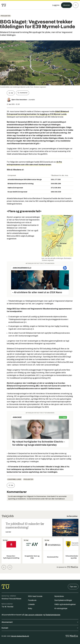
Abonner (66, 5)
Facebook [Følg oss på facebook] (32, 600)
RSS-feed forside (35, 596)
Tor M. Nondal (7, 607)
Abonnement (40, 622)
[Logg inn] (56, 5)
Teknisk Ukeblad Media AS (20, 636)
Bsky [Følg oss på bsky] (30, 608)
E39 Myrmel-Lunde (14, 479)
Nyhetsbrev (59, 596)
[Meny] (76, 5)
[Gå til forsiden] (4, 5)
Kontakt (40, 628)
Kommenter (22, 93)
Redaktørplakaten (53, 615)
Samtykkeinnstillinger (63, 600)
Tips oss (73, 587)
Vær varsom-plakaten (33, 615)
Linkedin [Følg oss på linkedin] (31, 604)
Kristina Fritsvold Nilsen (11, 599)
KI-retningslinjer (61, 608)
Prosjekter (6, 16)
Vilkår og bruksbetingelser (65, 604)
